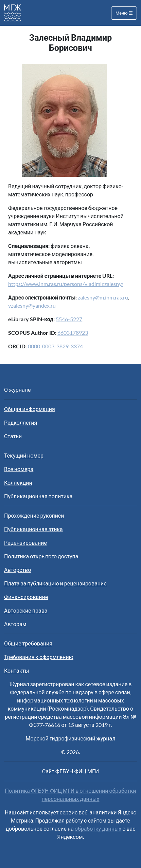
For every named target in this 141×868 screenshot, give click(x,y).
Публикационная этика (33, 529)
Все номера (19, 469)
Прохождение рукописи (34, 515)
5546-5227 (69, 319)
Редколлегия (21, 422)
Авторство (17, 570)
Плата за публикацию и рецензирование (55, 583)
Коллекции (18, 483)
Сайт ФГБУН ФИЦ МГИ (70, 771)
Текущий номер (24, 455)
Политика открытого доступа (41, 556)
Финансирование (26, 597)
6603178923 (73, 333)
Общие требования (28, 643)
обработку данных (98, 828)
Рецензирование (25, 543)
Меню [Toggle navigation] (124, 13)
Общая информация (30, 409)
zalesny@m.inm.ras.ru (103, 297)
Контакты (16, 670)
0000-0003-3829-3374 (55, 346)
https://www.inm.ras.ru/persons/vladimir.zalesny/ (66, 284)
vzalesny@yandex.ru (32, 305)
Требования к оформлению (39, 657)
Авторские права (26, 610)
